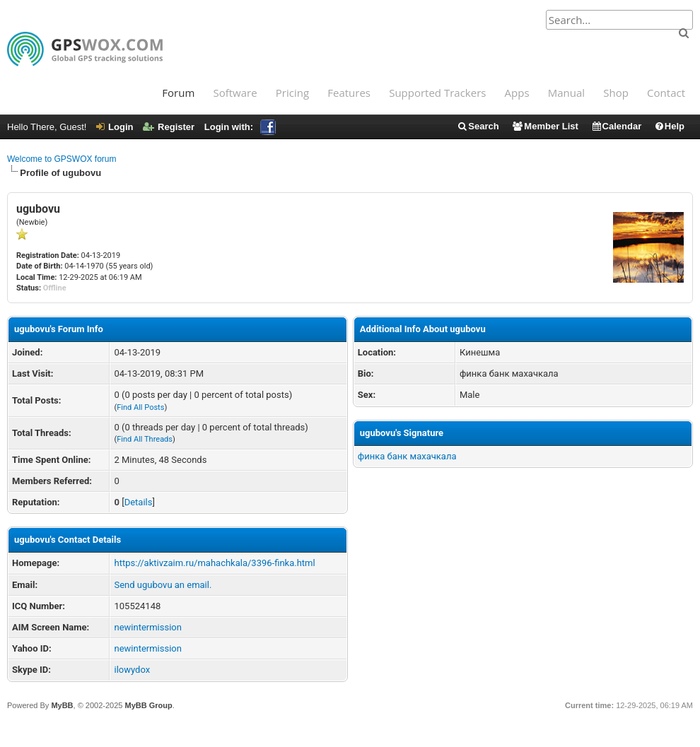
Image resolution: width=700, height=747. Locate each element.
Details (139, 502)
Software (235, 93)
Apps (517, 93)
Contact (666, 93)
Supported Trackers (437, 93)
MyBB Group (148, 705)
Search (478, 126)
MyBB (62, 705)
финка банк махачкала (407, 456)
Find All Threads (145, 439)
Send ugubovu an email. (163, 585)
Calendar (617, 126)
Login (115, 127)
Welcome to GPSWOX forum (62, 159)
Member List (545, 126)
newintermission (147, 627)
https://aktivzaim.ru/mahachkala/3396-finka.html (214, 563)
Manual (566, 93)
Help (669, 126)
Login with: (240, 127)
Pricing (292, 93)
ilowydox (132, 670)
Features (349, 93)
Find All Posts (140, 407)
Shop (616, 93)
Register (169, 127)
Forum (178, 93)
